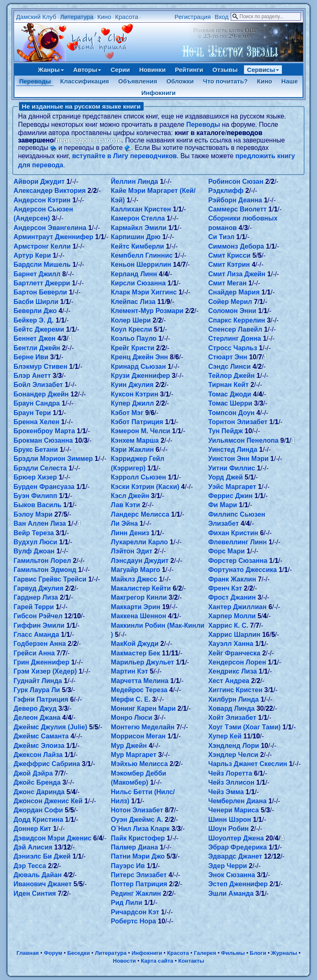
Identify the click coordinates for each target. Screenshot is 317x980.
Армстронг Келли (42, 246)
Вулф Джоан (34, 551)
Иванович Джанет (43, 884)
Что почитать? (225, 81)
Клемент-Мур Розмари (147, 311)
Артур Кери (32, 255)
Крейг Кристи (133, 348)
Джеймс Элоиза (39, 746)
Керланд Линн (134, 274)
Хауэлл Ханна (231, 644)
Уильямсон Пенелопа (243, 440)
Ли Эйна (124, 523)
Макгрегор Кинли (139, 597)
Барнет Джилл (37, 274)
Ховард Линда (231, 708)
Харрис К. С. (228, 625)
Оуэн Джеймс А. (137, 820)
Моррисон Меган (138, 736)
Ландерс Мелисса (140, 514)
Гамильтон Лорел (42, 561)
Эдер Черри (227, 866)
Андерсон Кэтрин (42, 200)
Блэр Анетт (32, 376)
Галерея (205, 953)
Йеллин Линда (135, 182)
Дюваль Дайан (38, 875)
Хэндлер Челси (233, 755)
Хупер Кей (225, 736)
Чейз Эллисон (231, 782)
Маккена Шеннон (139, 616)
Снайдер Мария (234, 292)
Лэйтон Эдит (132, 551)
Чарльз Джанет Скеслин (247, 764)
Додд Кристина (38, 820)
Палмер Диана (135, 847)
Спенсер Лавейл (235, 329)
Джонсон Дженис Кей (48, 801)
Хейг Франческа (234, 653)
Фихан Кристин (233, 533)
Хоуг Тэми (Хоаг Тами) (244, 727)
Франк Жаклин (232, 579)
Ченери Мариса (233, 810)
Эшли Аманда (231, 893)
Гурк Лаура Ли (37, 690)
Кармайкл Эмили (139, 228)
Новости (124, 961)
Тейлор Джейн (231, 376)
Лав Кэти (126, 505)
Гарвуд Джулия (39, 588)
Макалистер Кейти (141, 588)
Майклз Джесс (134, 579)
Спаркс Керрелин (237, 320)
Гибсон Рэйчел (38, 616)
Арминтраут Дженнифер (53, 237)
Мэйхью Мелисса (140, 764)
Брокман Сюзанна (43, 440)
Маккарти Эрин (136, 607)
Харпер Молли (232, 616)
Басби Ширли (36, 302)
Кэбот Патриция (137, 422)
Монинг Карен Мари (143, 708)
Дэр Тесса (30, 866)
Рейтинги (189, 70)
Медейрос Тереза (139, 690)
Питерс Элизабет (139, 875)
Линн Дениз (130, 533)
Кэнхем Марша (135, 440)
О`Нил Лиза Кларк (141, 829)
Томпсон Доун (231, 413)
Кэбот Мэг (127, 413)
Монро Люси (132, 718)
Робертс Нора (134, 921)
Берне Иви (31, 357)
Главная (28, 953)
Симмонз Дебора (236, 246)
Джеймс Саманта (41, 736)
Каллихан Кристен (141, 209)
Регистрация (193, 17)
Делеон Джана (37, 718)
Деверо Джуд (35, 708)
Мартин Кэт (130, 671)
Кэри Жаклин (132, 450)
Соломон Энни (232, 311)
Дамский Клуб (36, 17)
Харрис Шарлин (234, 635)
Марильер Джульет (143, 662)
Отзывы (225, 70)
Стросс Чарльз (232, 348)
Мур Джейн (129, 746)
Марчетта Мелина (140, 681)
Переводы (35, 81)
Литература (77, 17)
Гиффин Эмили (39, 625)
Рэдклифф (226, 191)
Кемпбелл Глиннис (142, 255)
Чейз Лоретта (230, 773)
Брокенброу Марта (44, 431)
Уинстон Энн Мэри (238, 459)
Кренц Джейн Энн (140, 357)
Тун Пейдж (225, 431)
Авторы (87, 70)
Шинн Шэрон (229, 820)
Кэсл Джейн (130, 496)
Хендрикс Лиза (232, 671)
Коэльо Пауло (134, 338)
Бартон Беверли (40, 292)
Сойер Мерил (230, 302)
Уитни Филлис (232, 468)
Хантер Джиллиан (237, 607)
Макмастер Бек (136, 653)
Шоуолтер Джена (236, 838)
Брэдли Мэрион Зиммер (53, 459)
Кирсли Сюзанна (138, 283)
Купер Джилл (132, 403)
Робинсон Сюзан (236, 182)
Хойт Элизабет (232, 718)
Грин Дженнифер (41, 662)
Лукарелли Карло (140, 542)
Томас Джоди (229, 394)
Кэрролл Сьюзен (139, 477)
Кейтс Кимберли (138, 246)
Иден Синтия (35, 893)
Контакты (191, 961)
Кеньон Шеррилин (141, 265)
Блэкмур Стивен (40, 367)
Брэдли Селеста (40, 468)
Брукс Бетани (36, 450)
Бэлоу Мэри (33, 514)
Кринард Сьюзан (138, 367)
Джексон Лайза (38, 755)
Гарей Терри (34, 607)
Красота (127, 17)
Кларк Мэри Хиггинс (144, 292)
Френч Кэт (225, 588)
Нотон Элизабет (137, 810)
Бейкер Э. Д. (34, 320)
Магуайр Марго (136, 570)
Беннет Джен (35, 338)
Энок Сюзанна (231, 875)
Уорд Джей (225, 477)
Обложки (180, 81)
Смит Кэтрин (229, 265)
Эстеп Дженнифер (238, 884)
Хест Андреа (228, 681)
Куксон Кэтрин (135, 394)
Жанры (51, 70)
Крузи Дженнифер (141, 376)
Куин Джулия (132, 385)
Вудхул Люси (35, 542)
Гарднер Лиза (36, 597)
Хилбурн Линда (233, 699)
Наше (290, 81)
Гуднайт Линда (38, 681)
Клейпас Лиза (133, 302)
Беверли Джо (35, 311)
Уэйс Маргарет (232, 487)
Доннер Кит (32, 829)
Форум (53, 953)
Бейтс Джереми (39, 329)
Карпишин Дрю (136, 237)
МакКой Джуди (135, 644)
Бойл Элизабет (38, 385)
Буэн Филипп (35, 496)
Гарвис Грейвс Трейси (50, 579)
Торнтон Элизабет (238, 422)
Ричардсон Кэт (135, 912)
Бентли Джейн (37, 348)
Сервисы (263, 70)
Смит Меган (227, 283)
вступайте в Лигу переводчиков (125, 156)
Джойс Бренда (37, 782)
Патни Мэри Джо (138, 856)
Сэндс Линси (229, 367)
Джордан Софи (38, 810)
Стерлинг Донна (234, 338)
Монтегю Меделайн (143, 727)
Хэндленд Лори (233, 746)
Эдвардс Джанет (235, 856)
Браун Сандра (37, 403)
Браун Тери (32, 413)
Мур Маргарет (134, 755)
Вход (222, 17)
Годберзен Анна (40, 644)
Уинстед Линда (233, 450)
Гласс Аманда (36, 635)
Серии (120, 70)
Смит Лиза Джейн (237, 274)
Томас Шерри (230, 403)
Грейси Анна (34, 653)
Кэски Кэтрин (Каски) (145, 487)
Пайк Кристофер (138, 838)
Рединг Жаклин (136, 893)
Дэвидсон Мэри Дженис (53, 838)
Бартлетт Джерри (42, 283)
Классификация (85, 81)
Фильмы (233, 953)
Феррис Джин (230, 496)
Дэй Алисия (33, 847)
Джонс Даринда (39, 792)
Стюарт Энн (228, 357)
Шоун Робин (228, 829)
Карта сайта (157, 961)
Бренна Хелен (37, 422)
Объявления (138, 81)
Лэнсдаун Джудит (140, 561)
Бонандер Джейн (41, 394)
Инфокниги (158, 93)
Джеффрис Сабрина (47, 764)
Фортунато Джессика (242, 570)
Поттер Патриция (139, 884)
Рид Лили (127, 903)
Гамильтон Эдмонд (45, 570)
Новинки (152, 70)
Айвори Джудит (39, 182)
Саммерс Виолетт (237, 209)
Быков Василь (38, 505)
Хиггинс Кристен (235, 690)
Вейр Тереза (34, 533)
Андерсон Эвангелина (50, 228)
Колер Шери (131, 320)
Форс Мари (226, 551)
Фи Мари (222, 505)
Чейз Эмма (226, 792)
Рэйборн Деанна (235, 200)
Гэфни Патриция (41, 699)
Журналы (284, 953)
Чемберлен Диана (237, 801)
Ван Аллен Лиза (40, 523)
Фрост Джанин (232, 597)
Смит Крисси (229, 255)
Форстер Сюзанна (238, 561)
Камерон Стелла (138, 218)
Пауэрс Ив (128, 866)
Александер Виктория (50, 191)
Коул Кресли (132, 329)
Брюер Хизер (35, 477)
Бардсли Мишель (42, 265)
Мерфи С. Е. (131, 699)
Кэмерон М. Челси (141, 431)
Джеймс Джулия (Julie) (51, 727)
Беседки (79, 953)
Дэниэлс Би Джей (42, 856)
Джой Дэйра (33, 773)
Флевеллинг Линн (237, 542)
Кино (104, 17)
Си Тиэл (221, 237)
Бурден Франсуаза (44, 487)
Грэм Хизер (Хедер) (45, 671)
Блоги (258, 953)
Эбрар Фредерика (237, 847)
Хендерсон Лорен (237, 662)
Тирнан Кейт (228, 385)
